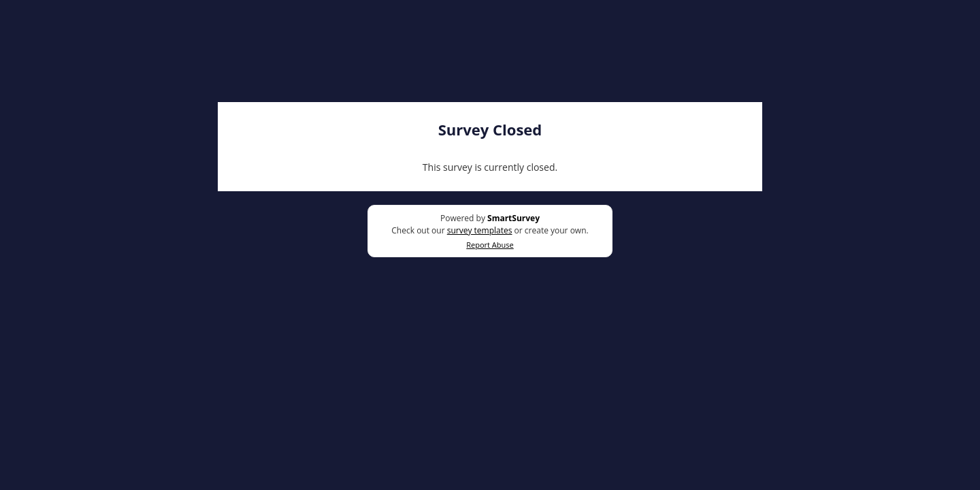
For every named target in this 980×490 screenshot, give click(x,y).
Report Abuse (490, 245)
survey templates (480, 230)
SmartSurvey (513, 218)
